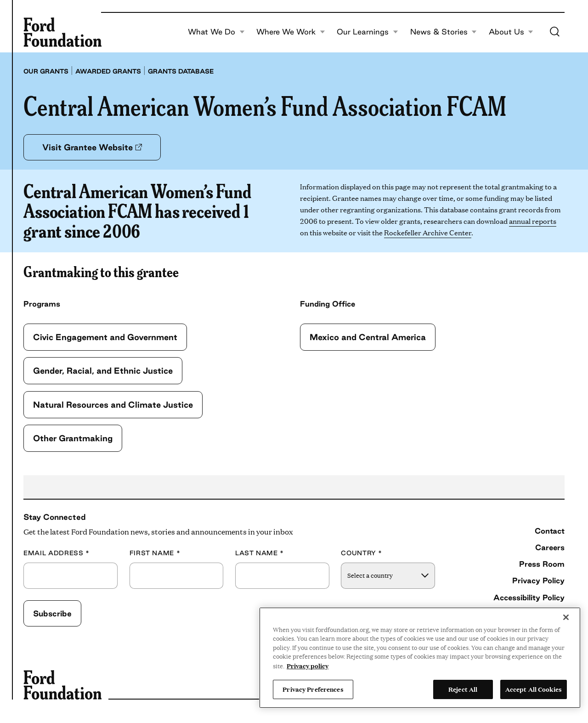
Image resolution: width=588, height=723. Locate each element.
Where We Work (291, 32)
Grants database (181, 71)
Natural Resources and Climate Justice (113, 404)
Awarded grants (108, 71)
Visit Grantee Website (92, 147)
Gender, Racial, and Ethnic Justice (103, 370)
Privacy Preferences (313, 689)
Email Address (57, 553)
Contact (550, 531)
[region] (420, 658)
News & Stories (444, 32)
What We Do (216, 32)
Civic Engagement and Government (105, 337)
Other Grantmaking (73, 438)
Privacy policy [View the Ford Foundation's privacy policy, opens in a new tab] (308, 666)
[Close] (566, 617)
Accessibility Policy (529, 598)
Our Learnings (367, 32)
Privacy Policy (538, 581)
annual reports (533, 221)
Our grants (46, 71)
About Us (511, 32)
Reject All (463, 689)
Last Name (260, 553)
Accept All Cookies (534, 689)
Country (362, 553)
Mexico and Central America (368, 337)
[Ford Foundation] (62, 32)
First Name (155, 553)
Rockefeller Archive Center (428, 232)
